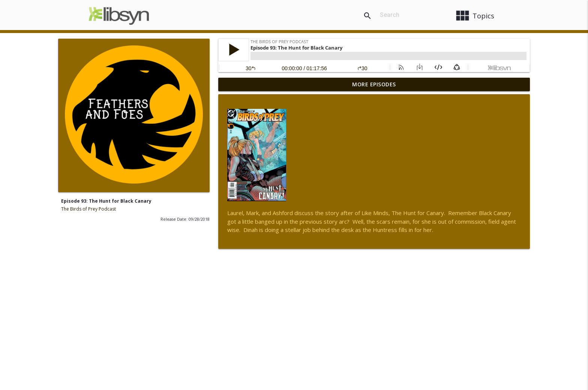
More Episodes (374, 84)
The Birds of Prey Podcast (88, 209)
